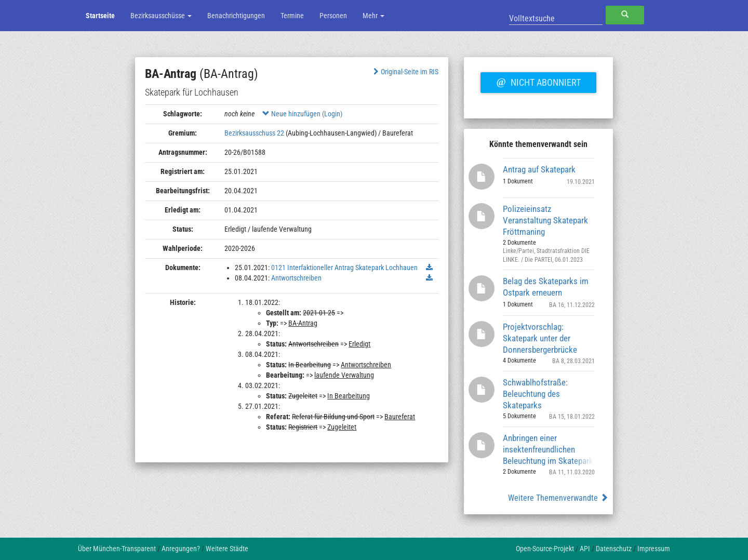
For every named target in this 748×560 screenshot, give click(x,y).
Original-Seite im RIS (405, 72)
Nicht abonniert (538, 81)
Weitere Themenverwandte (558, 498)
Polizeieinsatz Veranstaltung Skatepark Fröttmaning (545, 220)
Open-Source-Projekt (545, 549)
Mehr (373, 16)
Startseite (100, 16)
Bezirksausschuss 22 (254, 133)
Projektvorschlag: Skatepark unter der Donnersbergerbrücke (540, 338)
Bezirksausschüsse (161, 16)
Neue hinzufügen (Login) (302, 114)
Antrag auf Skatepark (539, 169)
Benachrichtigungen (236, 16)
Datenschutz (614, 549)
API (585, 549)
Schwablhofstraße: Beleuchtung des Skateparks (535, 394)
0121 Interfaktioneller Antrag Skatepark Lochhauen (344, 268)
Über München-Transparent (117, 549)
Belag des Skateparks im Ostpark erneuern (546, 287)
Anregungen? (181, 549)
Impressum (654, 549)
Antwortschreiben (296, 278)
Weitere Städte (227, 549)
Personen (333, 16)
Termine (292, 16)
